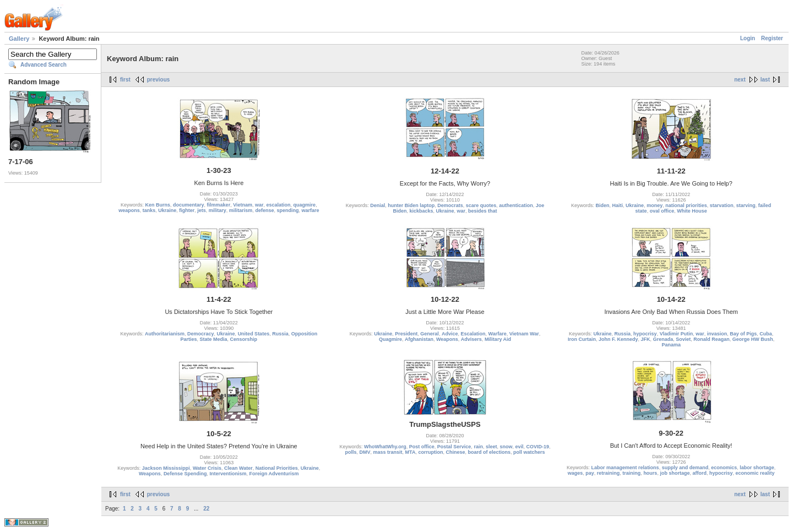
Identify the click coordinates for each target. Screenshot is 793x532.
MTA (411, 452)
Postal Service (454, 447)
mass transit (388, 452)
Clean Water (238, 468)
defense (264, 210)
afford (699, 473)
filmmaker (219, 205)
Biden (603, 205)
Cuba (766, 334)
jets (202, 210)
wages (575, 473)
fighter (187, 210)
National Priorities (277, 468)
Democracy (201, 334)
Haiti (618, 205)
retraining (609, 473)
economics (724, 468)
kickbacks (421, 211)
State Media (214, 339)
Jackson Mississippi (166, 468)
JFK (646, 339)
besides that (483, 211)
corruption (430, 452)
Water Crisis (207, 468)
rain (478, 447)
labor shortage (757, 468)
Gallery (19, 39)
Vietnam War (524, 334)
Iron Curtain (582, 339)
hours (650, 473)
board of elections (489, 452)
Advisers (471, 339)
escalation (279, 205)
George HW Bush (753, 339)
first (125, 80)
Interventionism (228, 474)
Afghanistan (419, 339)
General (430, 334)
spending (287, 210)
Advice (450, 334)
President (406, 334)
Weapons (447, 339)
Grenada (663, 339)
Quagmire (390, 339)
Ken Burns (158, 205)
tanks (149, 210)
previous (159, 80)
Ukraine (167, 210)
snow (506, 447)
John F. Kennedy (618, 339)
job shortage (675, 473)
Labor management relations (625, 468)
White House (692, 211)
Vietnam (243, 205)
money (655, 205)
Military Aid (498, 339)
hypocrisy (645, 334)
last (765, 80)
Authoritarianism (165, 334)
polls (351, 452)
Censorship (244, 339)
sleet (491, 447)
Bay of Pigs (743, 334)
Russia (280, 334)
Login (748, 38)
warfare (310, 210)
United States (254, 334)
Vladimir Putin (677, 334)
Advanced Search (44, 65)
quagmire (305, 205)
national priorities (686, 205)
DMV (365, 452)
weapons (129, 210)
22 (206, 509)
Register (772, 38)
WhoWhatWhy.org (385, 447)
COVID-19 (538, 447)
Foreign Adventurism (274, 474)
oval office (662, 211)
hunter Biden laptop (411, 205)
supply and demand (685, 468)
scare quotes (481, 205)
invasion (717, 334)
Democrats (450, 205)
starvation (722, 205)
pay (590, 473)
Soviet (683, 339)
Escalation (473, 334)
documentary (189, 205)
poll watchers (529, 452)
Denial (378, 205)
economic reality (755, 473)
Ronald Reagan (711, 339)
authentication (516, 205)
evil (519, 447)
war (259, 205)
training (631, 473)
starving (746, 205)
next (740, 80)
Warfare (497, 334)
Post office (422, 447)
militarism (241, 210)
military (218, 210)
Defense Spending (185, 474)
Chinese (455, 452)
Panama (671, 345)
